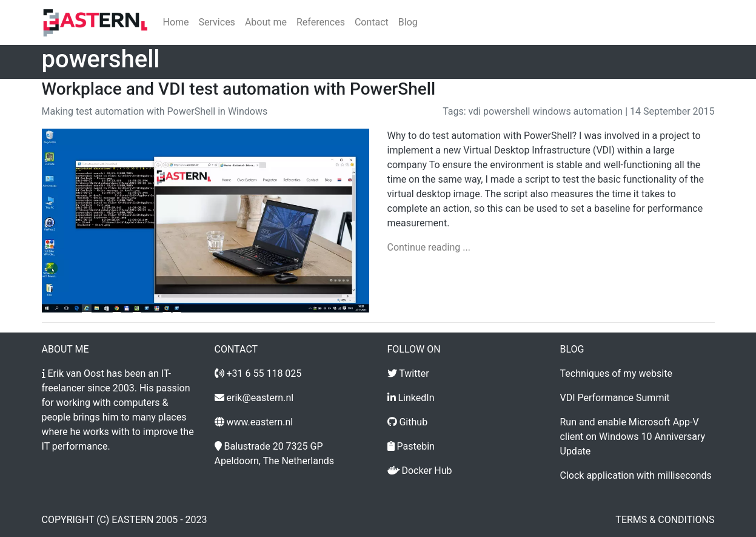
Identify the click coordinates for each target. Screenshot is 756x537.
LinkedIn (416, 398)
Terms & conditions (665, 520)
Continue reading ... (429, 247)
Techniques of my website (616, 373)
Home (176, 22)
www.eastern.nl (259, 422)
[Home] (95, 22)
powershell (507, 111)
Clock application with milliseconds (636, 475)
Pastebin (415, 446)
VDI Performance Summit (615, 398)
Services (217, 22)
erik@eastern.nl (260, 398)
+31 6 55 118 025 (264, 373)
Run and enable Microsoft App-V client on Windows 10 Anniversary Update (633, 437)
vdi (475, 111)
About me (266, 22)
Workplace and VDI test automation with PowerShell (239, 89)
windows (551, 111)
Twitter (414, 373)
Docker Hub (427, 471)
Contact (372, 22)
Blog (408, 22)
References (321, 22)
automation (598, 111)
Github (413, 422)
